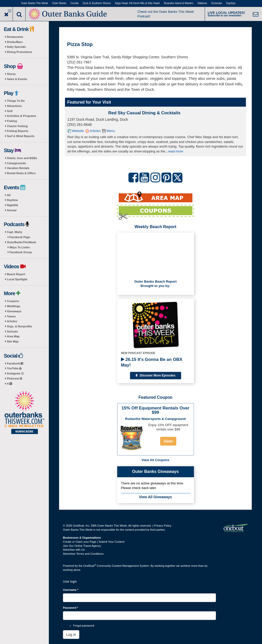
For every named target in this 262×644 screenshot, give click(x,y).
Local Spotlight (17, 279)
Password (70, 608)
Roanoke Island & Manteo (178, 3)
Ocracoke (217, 3)
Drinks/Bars (15, 42)
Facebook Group (21, 252)
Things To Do (16, 101)
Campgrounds (17, 163)
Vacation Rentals (18, 168)
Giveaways (14, 311)
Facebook (15, 363)
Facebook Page (20, 237)
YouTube (14, 368)
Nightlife (13, 205)
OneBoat (90, 566)
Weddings (14, 306)
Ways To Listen (20, 247)
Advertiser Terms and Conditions (83, 554)
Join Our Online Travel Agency (82, 546)
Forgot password (84, 626)
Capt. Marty (15, 232)
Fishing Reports (18, 131)
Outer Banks (59, 3)
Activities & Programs (21, 116)
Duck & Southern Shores (97, 3)
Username (71, 590)
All (9, 195)
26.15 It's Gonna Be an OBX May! (152, 362)
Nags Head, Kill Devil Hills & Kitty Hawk (137, 3)
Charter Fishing (17, 126)
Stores (11, 74)
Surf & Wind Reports (21, 136)
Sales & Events (17, 79)
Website (78, 131)
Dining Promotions (19, 52)
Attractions (14, 106)
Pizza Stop (80, 44)
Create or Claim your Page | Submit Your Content (94, 542)
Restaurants (15, 37)
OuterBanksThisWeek (21, 242)
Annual (12, 210)
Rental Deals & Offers (21, 173)
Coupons (13, 301)
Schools (12, 331)
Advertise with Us (74, 550)
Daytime (12, 200)
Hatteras (202, 3)
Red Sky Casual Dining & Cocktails (144, 113)
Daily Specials (16, 47)
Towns (11, 316)
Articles (12, 321)
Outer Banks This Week (35, 3)
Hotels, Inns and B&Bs (22, 158)
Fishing (12, 121)
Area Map (13, 336)
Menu (111, 131)
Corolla (74, 3)
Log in (71, 635)
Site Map (13, 341)
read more (176, 151)
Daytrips (231, 3)
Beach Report (16, 274)
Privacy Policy (162, 526)
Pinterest (14, 379)
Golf (10, 111)
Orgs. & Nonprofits (19, 326)
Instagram (15, 373)
